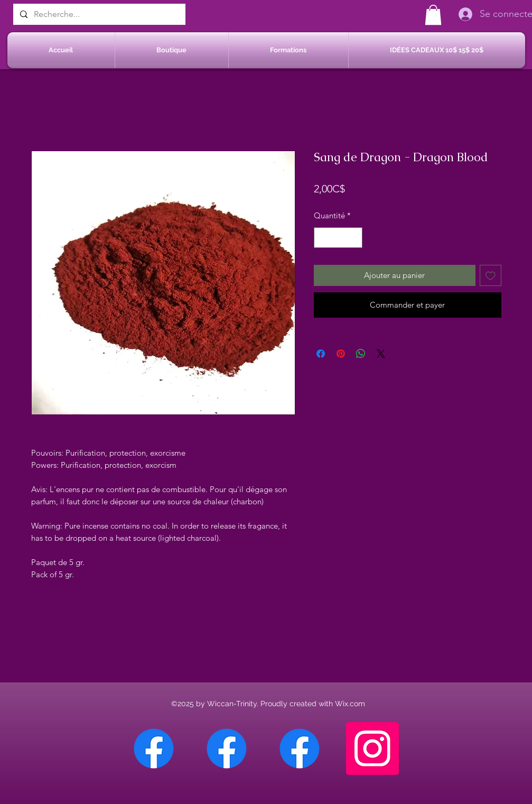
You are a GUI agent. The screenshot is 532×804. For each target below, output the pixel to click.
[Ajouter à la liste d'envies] (491, 276)
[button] (433, 15)
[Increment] (354, 238)
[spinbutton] (338, 238)
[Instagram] (372, 748)
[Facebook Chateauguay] (154, 748)
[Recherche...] (98, 14)
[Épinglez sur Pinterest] (341, 354)
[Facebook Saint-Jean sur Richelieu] (300, 748)
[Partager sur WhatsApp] (361, 354)
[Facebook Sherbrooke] (227, 748)
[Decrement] (323, 238)
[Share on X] (381, 354)
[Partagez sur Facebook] (321, 354)
